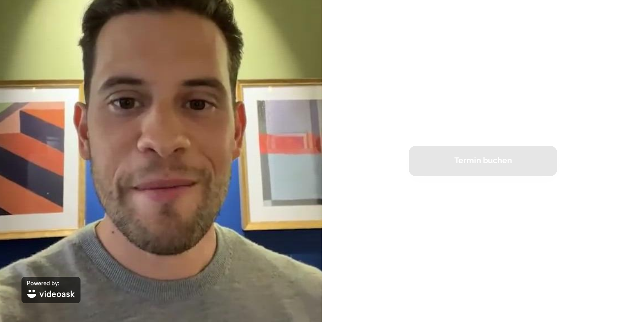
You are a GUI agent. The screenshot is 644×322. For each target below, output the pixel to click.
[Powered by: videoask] (51, 290)
